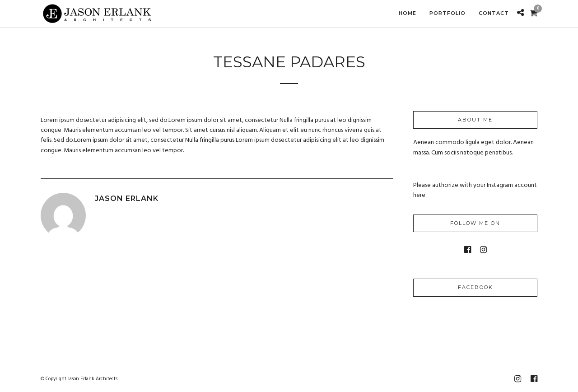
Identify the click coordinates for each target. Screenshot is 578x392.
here (419, 195)
